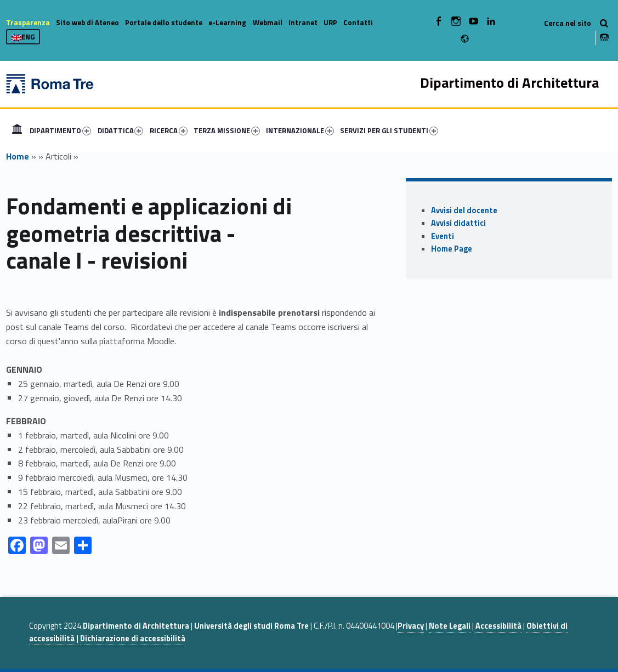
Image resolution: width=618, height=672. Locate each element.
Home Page (452, 249)
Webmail (268, 22)
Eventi (443, 236)
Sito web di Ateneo (87, 22)
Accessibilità (498, 626)
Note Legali (450, 626)
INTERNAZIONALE (300, 130)
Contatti (358, 22)
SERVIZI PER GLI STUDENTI (389, 130)
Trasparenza (28, 22)
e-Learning (227, 22)
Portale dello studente (164, 22)
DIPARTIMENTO (60, 130)
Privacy (411, 626)
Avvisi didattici (458, 223)
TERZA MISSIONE (227, 130)
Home (17, 130)
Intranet (303, 22)
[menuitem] (17, 130)
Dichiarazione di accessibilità (133, 639)
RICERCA (169, 130)
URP (330, 22)
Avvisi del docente (464, 210)
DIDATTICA (121, 130)
